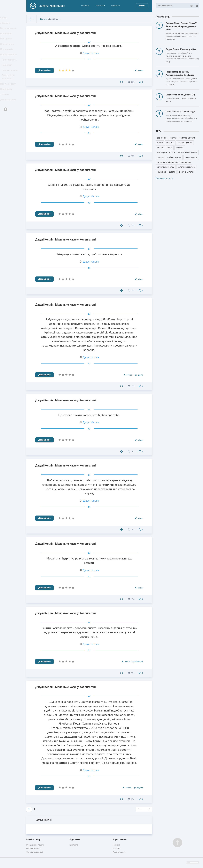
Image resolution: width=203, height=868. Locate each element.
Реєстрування (119, 852)
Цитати (43, 19)
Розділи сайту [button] (33, 839)
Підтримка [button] (75, 839)
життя (174, 138)
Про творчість (10, 69)
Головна (85, 6)
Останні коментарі (34, 852)
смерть (161, 157)
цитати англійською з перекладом (174, 162)
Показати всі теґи (164, 178)
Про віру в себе (10, 81)
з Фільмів (6, 25)
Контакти (100, 6)
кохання (170, 143)
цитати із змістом (186, 167)
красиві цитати (185, 143)
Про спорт (8, 75)
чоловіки (161, 172)
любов (160, 148)
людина (180, 148)
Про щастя (7, 43)
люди (170, 148)
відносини (162, 138)
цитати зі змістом (166, 167)
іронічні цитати (186, 172)
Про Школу (7, 102)
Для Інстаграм (9, 115)
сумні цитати (191, 157)
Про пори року (9, 96)
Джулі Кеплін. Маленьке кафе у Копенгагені (65, 33)
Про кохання (8, 50)
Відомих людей (9, 31)
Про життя (7, 37)
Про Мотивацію (9, 62)
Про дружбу (7, 56)
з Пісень (6, 109)
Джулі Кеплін (91, 53)
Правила (115, 6)
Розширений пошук (35, 845)
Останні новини (33, 848)
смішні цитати (174, 157)
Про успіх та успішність (9, 89)
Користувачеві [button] (120, 839)
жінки (160, 143)
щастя (172, 172)
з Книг (5, 18)
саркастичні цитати (188, 152)
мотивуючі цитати (166, 152)
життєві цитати (187, 138)
